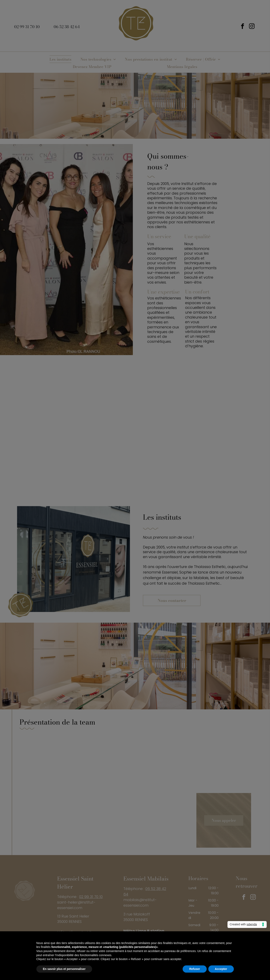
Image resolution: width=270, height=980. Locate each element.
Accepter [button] (221, 969)
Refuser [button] (195, 969)
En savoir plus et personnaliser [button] (64, 969)
